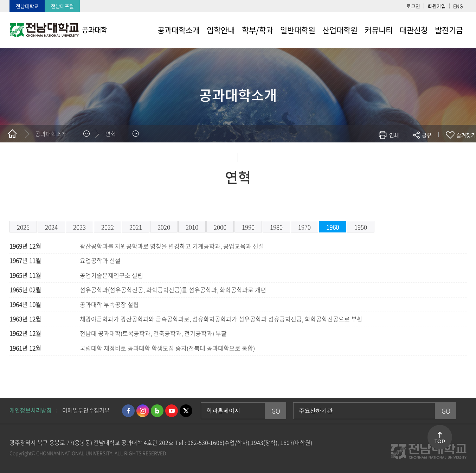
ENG (458, 6)
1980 (276, 227)
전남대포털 (62, 6)
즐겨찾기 (466, 135)
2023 (79, 227)
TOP (440, 441)
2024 (51, 227)
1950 (361, 227)
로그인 (413, 6)
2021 (136, 227)
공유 (427, 135)
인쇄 (394, 135)
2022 (108, 227)
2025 (23, 227)
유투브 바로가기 (172, 411)
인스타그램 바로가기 (143, 411)
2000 (220, 227)
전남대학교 (27, 6)
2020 (164, 227)
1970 (304, 227)
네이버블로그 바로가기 (157, 411)
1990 (248, 227)
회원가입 (437, 6)
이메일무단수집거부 (86, 410)
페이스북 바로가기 (128, 411)
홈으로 (12, 134)
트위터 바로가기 (186, 411)
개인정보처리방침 (31, 410)
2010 (192, 227)
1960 (333, 227)
